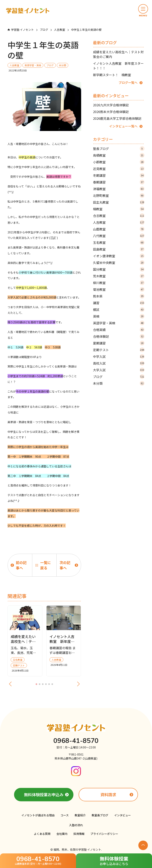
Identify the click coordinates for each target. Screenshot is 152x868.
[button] (143, 11)
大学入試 (119, 370)
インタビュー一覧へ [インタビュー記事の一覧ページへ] (123, 126)
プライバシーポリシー (104, 834)
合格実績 (119, 330)
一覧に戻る (46, 565)
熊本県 (119, 296)
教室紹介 (80, 815)
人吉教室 (119, 222)
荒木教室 (119, 276)
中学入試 (119, 356)
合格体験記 (119, 336)
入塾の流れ (76, 825)
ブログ (119, 377)
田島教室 (119, 249)
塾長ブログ (119, 149)
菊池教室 (119, 289)
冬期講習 (119, 175)
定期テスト (119, 350)
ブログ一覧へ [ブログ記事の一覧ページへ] (128, 82)
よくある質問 (42, 834)
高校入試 (119, 363)
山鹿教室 (119, 229)
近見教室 (119, 169)
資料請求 (108, 795)
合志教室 (119, 216)
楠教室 (119, 209)
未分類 (119, 383)
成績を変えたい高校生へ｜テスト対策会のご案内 (118, 54)
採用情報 (79, 834)
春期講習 (119, 182)
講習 (119, 303)
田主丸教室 (119, 202)
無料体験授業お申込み (44, 795)
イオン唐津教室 (119, 256)
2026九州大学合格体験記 (111, 105)
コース (65, 815)
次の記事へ (65, 565)
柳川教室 (119, 283)
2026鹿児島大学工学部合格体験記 (117, 118)
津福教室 (119, 189)
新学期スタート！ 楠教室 (112, 75)
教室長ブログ (100, 815)
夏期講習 (119, 343)
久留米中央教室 (119, 263)
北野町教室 (119, 195)
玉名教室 (119, 242)
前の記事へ (21, 565)
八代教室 (119, 236)
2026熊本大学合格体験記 (111, 112)
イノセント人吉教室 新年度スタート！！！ (118, 66)
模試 (119, 310)
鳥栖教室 (119, 155)
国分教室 (119, 269)
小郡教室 (119, 162)
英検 (119, 316)
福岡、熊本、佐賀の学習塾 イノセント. (78, 849)
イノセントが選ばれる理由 (38, 815)
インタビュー (123, 815)
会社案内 (62, 834)
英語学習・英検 (119, 323)
